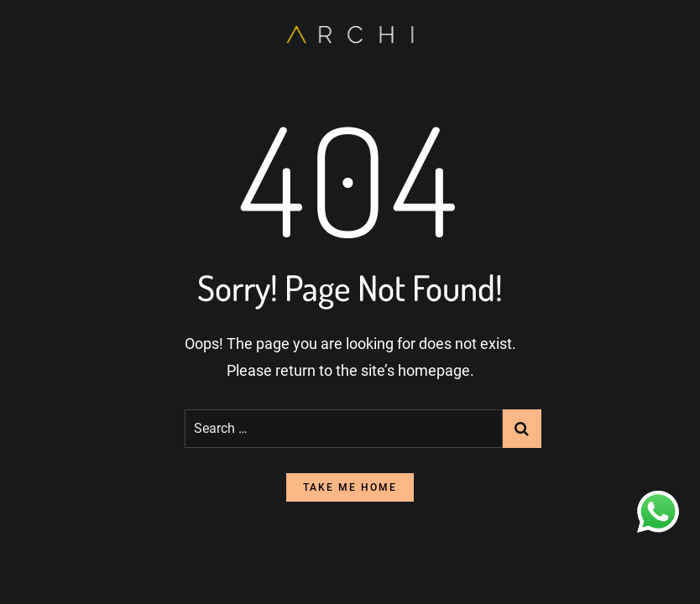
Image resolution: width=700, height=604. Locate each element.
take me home (350, 487)
